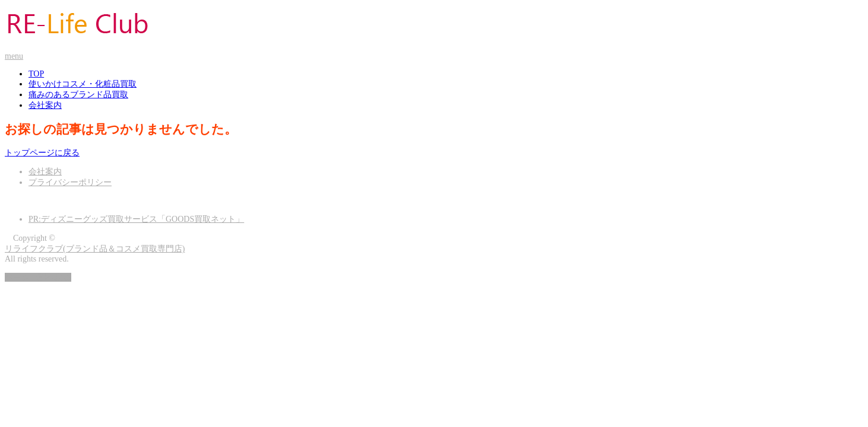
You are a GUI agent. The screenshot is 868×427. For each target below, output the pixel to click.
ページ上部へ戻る (38, 277)
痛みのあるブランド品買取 (78, 95)
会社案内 (45, 105)
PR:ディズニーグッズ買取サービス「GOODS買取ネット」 (136, 219)
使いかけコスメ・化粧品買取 (83, 84)
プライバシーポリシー (70, 182)
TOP (36, 74)
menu (14, 56)
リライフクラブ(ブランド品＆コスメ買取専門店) (95, 249)
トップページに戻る (42, 153)
